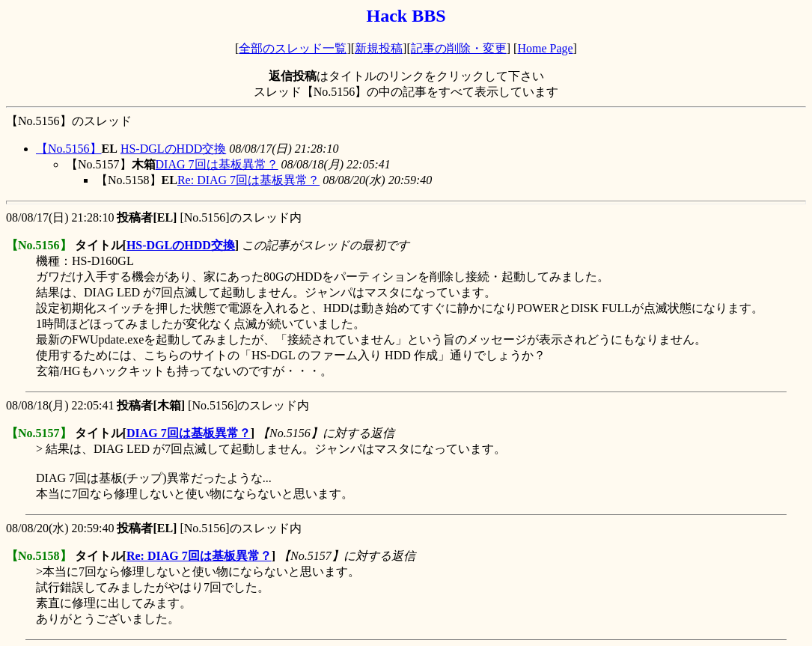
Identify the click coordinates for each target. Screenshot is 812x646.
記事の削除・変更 (459, 48)
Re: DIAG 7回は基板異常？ (248, 180)
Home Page (545, 48)
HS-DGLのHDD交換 (173, 149)
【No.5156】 (69, 149)
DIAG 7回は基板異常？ (217, 164)
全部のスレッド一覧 (293, 48)
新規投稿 (379, 48)
